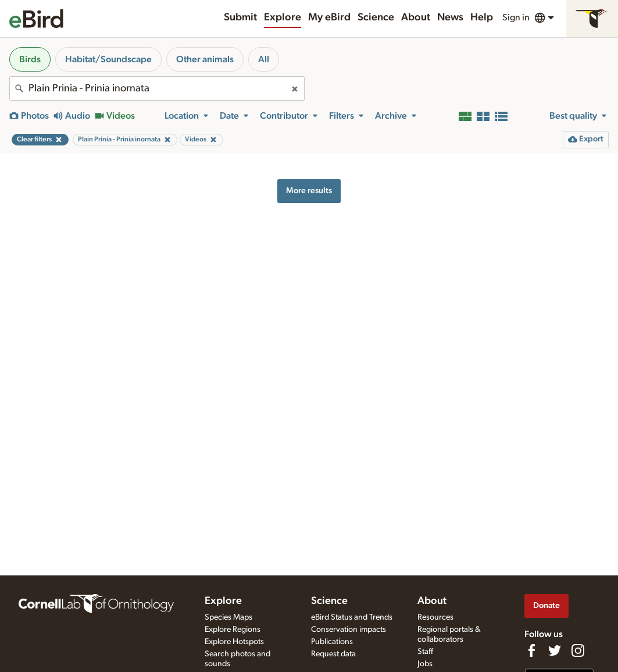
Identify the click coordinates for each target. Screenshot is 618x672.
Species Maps (228, 617)
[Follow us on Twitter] (555, 650)
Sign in (516, 17)
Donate (546, 605)
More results (309, 191)
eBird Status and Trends (352, 617)
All (264, 59)
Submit (240, 17)
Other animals (205, 59)
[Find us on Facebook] (531, 650)
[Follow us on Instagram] (578, 650)
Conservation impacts (349, 630)
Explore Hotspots (234, 642)
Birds (30, 59)
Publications (332, 642)
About (416, 17)
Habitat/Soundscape (108, 59)
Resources (435, 617)
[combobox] (157, 88)
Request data (333, 654)
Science (376, 17)
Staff (425, 652)
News (450, 17)
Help (482, 17)
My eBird (329, 17)
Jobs (425, 664)
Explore (283, 17)
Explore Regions (233, 630)
